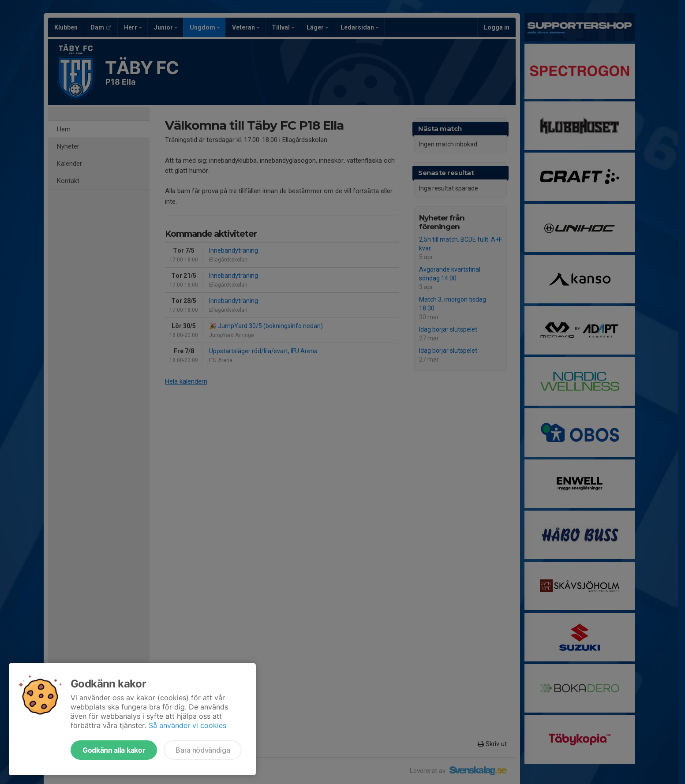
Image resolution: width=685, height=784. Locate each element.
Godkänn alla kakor (114, 750)
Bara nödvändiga (203, 750)
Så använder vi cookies (187, 725)
